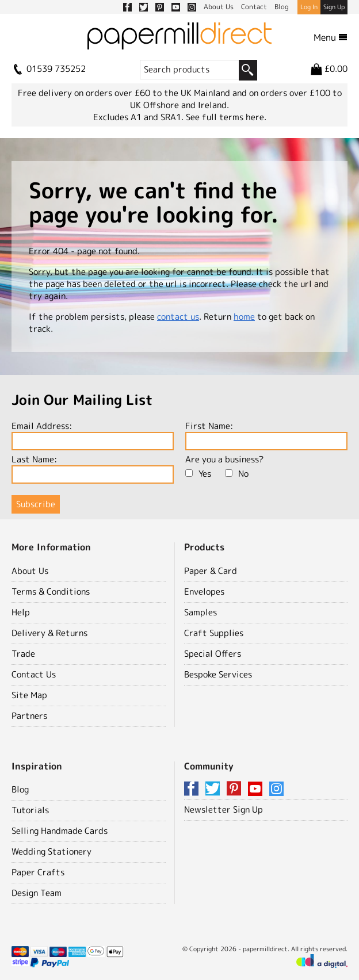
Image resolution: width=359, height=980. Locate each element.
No (237, 474)
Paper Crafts (38, 872)
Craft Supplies (214, 633)
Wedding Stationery (51, 851)
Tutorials (30, 810)
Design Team (37, 893)
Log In (309, 7)
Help (21, 612)
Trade (23, 654)
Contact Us (34, 674)
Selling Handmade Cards (60, 831)
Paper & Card (211, 571)
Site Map (29, 695)
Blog (20, 789)
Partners (29, 716)
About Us (30, 571)
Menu (331, 37)
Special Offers (213, 654)
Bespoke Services (218, 674)
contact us (178, 317)
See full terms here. (226, 117)
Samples (200, 612)
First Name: (266, 435)
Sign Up (334, 7)
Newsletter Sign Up (224, 809)
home (244, 317)
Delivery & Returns (49, 633)
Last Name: (93, 468)
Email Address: (93, 435)
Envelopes (204, 592)
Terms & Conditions (51, 592)
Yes (198, 474)
